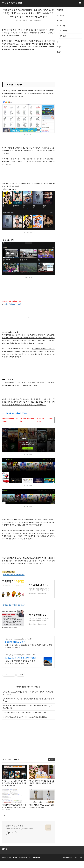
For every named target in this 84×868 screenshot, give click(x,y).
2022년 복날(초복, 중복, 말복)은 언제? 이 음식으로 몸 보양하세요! (24, 724)
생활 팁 (24, 694)
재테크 (62, 16)
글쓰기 (59, 52)
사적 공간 (63, 36)
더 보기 (51, 766)
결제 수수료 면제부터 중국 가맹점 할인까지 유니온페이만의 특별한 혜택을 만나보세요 (28, 653)
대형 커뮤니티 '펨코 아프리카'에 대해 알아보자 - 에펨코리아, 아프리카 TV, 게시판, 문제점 (15, 814)
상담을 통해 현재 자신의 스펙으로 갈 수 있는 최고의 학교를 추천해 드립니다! (21, 669)
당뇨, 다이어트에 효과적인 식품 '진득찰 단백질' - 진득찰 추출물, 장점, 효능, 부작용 (42, 790)
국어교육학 (63, 31)
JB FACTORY (77, 865)
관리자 (59, 47)
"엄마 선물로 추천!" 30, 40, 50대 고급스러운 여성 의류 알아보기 (23, 720)
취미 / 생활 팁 (23, 20)
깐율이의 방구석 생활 (15, 833)
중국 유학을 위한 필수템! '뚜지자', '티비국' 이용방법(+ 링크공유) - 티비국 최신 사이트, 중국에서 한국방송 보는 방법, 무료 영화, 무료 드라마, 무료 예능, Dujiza (28, 14)
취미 (18, 694)
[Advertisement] (28, 745)
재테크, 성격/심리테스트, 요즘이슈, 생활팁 (19, 836)
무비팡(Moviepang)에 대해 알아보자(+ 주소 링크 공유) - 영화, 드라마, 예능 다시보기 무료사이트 (14, 790)
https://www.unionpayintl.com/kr (17, 646)
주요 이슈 (62, 26)
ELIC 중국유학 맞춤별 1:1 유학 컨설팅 (20, 665)
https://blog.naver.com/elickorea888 (18, 662)
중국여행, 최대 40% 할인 (15, 649)
